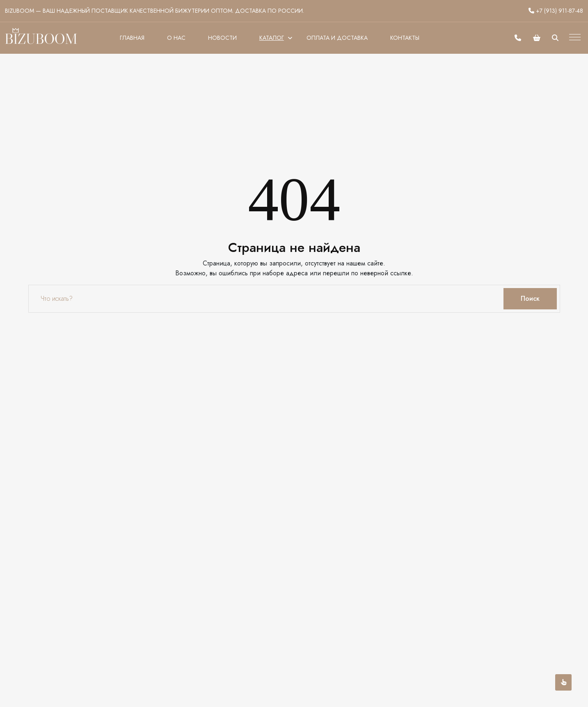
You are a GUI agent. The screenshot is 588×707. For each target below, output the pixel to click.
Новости (222, 38)
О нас (176, 38)
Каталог (272, 38)
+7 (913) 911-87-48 (556, 11)
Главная (132, 38)
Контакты (405, 38)
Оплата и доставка (337, 38)
